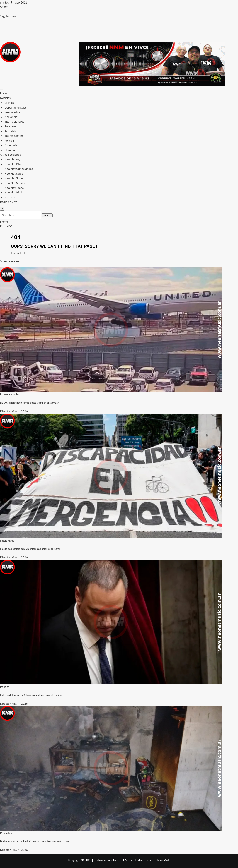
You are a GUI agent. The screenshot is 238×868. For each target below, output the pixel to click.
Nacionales (12, 117)
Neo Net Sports (15, 183)
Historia (10, 197)
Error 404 (6, 226)
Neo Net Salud (14, 173)
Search (47, 215)
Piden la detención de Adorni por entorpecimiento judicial (31, 695)
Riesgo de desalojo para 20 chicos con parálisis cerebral (30, 549)
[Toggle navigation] (1, 90)
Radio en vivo (9, 202)
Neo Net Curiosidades (19, 169)
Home (4, 221)
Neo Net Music (123, 860)
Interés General (14, 136)
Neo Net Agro (13, 159)
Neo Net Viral (13, 192)
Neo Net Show (14, 178)
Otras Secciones (10, 154)
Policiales (10, 126)
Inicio (4, 93)
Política (9, 140)
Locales (9, 103)
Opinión (10, 150)
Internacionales (14, 121)
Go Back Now (20, 253)
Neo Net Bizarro (15, 164)
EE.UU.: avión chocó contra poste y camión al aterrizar (29, 403)
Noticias (5, 98)
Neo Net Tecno (14, 188)
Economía (11, 145)
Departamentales (16, 107)
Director (5, 411)
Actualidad (11, 131)
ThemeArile (163, 860)
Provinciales (12, 112)
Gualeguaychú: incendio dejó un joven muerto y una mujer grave (35, 841)
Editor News (143, 860)
